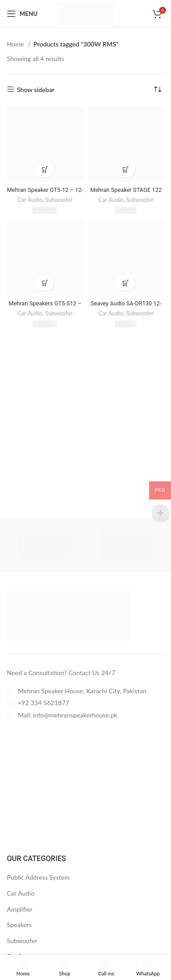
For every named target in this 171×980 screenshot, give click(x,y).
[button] (45, 169)
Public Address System (38, 877)
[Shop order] (157, 90)
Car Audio (30, 200)
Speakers (19, 925)
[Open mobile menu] (22, 14)
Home (16, 44)
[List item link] (84, 691)
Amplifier (20, 909)
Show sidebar (36, 89)
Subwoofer (59, 200)
